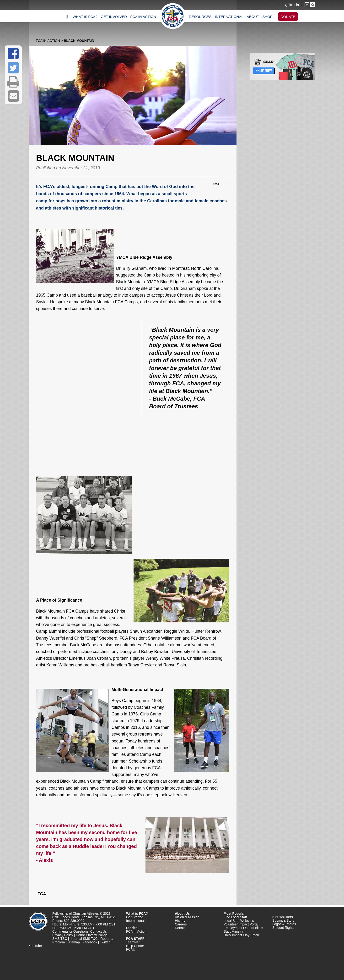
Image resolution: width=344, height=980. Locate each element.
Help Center (135, 946)
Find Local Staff (235, 917)
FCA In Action (48, 41)
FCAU (131, 949)
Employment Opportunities (243, 928)
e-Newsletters (283, 917)
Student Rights (283, 928)
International (135, 921)
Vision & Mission (187, 917)
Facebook (90, 942)
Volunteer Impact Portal (241, 924)
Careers (181, 924)
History (180, 921)
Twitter (105, 942)
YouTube (35, 946)
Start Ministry (233, 931)
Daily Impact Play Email (241, 935)
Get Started (135, 917)
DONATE (288, 17)
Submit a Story (283, 920)
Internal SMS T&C (84, 939)
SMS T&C (60, 939)
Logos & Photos (284, 924)
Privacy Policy (63, 935)
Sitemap (74, 942)
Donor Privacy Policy (91, 935)
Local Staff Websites (239, 921)
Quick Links (294, 5)
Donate (180, 928)
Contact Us (99, 931)
